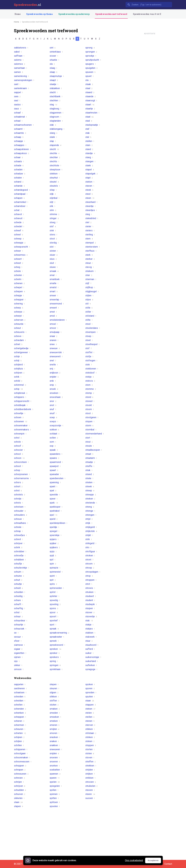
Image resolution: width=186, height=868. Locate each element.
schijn (18, 356)
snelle (54, 365)
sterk (89, 255)
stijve (89, 300)
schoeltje (20, 413)
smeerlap (55, 300)
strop (89, 576)
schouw (19, 519)
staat (89, 117)
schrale (19, 527)
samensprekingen (24, 80)
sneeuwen (56, 749)
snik (53, 381)
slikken (54, 697)
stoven (90, 758)
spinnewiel (56, 572)
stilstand (91, 316)
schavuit (19, 218)
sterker (90, 259)
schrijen (19, 782)
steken (90, 709)
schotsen (20, 507)
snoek (54, 389)
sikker (18, 665)
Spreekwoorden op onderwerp (74, 14)
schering (19, 304)
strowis (90, 588)
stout (89, 442)
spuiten (90, 697)
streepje (91, 495)
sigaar (18, 649)
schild (18, 381)
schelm (19, 279)
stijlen (89, 296)
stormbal (91, 430)
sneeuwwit (56, 356)
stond (89, 397)
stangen (90, 161)
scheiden (20, 697)
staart (90, 105)
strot (89, 584)
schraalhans (21, 523)
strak (89, 470)
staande (90, 96)
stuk (89, 621)
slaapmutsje (57, 76)
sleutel (54, 182)
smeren (54, 725)
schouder (20, 511)
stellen (90, 717)
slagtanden (56, 121)
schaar (18, 157)
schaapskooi (22, 153)
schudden (20, 790)
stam (89, 145)
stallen (90, 141)
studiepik (91, 604)
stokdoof (91, 373)
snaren (54, 340)
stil (88, 304)
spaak (54, 450)
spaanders (56, 454)
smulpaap (56, 332)
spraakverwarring (59, 633)
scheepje (20, 243)
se (16, 633)
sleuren (54, 688)
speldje (54, 527)
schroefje (20, 556)
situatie (54, 60)
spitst (54, 592)
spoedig (55, 600)
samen (18, 72)
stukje (89, 625)
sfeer (18, 641)
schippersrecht (23, 401)
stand (89, 149)
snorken (55, 766)
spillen (54, 790)
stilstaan (91, 733)
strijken (90, 774)
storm (89, 426)
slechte (54, 153)
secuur (18, 637)
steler (89, 226)
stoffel (90, 352)
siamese (19, 645)
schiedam (20, 340)
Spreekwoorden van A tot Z (147, 14)
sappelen (20, 684)
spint (53, 576)
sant (17, 84)
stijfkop (90, 287)
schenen (19, 283)
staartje (90, 109)
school (18, 454)
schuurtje (20, 625)
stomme (91, 389)
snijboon (55, 373)
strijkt (89, 535)
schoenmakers (23, 430)
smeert (54, 308)
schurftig (20, 608)
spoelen (55, 806)
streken (90, 499)
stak (89, 133)
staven (90, 186)
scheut (18, 328)
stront (89, 560)
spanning (55, 482)
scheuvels (20, 332)
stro (88, 547)
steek (89, 190)
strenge (90, 511)
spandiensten (58, 478)
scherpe (19, 312)
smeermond (57, 304)
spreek (54, 641)
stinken (90, 737)
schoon (19, 458)
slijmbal (55, 198)
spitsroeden (57, 588)
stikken (90, 729)
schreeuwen (21, 774)
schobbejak (21, 405)
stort (89, 438)
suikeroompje (93, 657)
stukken (90, 633)
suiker (90, 653)
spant (53, 486)
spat (53, 491)
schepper (20, 300)
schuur (18, 616)
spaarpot (55, 466)
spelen (55, 782)
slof (53, 226)
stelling (90, 235)
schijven (19, 373)
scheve (19, 336)
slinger (54, 218)
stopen (90, 421)
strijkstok (91, 531)
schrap (18, 531)
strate (89, 478)
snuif (53, 413)
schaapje (20, 141)
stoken (90, 741)
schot (18, 491)
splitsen (55, 802)
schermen (20, 725)
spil (53, 560)
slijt (52, 202)
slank (53, 137)
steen (90, 198)
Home (18, 14)
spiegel (54, 531)
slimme (54, 214)
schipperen (21, 749)
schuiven (20, 794)
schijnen (19, 737)
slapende (55, 145)
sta (88, 80)
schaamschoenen (24, 125)
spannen (55, 774)
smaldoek (56, 279)
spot (53, 625)
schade (19, 165)
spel (53, 515)
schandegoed (22, 190)
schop (18, 470)
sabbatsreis (21, 48)
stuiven (90, 790)
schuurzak (20, 629)
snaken (54, 741)
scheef (19, 230)
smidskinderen (58, 320)
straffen (90, 762)
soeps (54, 421)
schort (18, 486)
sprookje (91, 56)
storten (90, 749)
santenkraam (22, 88)
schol (18, 438)
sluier (53, 255)
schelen (19, 275)
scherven (20, 320)
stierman (91, 279)
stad (89, 121)
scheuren (20, 729)
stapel (90, 170)
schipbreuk (21, 393)
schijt (18, 361)
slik (52, 206)
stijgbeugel (92, 291)
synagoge (91, 669)
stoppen (91, 745)
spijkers (55, 547)
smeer (54, 296)
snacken (55, 737)
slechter (55, 157)
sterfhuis (91, 251)
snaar (53, 336)
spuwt (90, 76)
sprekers (55, 657)
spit (53, 580)
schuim (19, 572)
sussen (90, 798)
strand (90, 474)
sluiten (54, 705)
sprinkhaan (56, 669)
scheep (19, 239)
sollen (54, 438)
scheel (18, 235)
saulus (18, 105)
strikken (90, 778)
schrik (18, 547)
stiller (89, 312)
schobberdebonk (24, 409)
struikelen (91, 786)
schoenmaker (22, 426)
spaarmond (56, 462)
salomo (19, 60)
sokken (54, 430)
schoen (19, 417)
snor (53, 401)
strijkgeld (91, 527)
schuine (19, 576)
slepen (54, 684)
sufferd (90, 649)
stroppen (91, 580)
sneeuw (55, 348)
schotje (19, 499)
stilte (89, 320)
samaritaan (21, 68)
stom (89, 385)
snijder (54, 377)
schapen (19, 198)
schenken (20, 713)
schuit (18, 580)
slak (53, 125)
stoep (89, 336)
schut (18, 612)
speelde (55, 495)
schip (18, 389)
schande (19, 186)
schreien (19, 778)
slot (53, 247)
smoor (54, 328)
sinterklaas (56, 52)
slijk (53, 194)
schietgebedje (22, 348)
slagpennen (57, 113)
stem (89, 239)
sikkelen (19, 798)
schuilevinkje (22, 568)
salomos (19, 64)
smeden (55, 713)
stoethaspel (92, 344)
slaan (18, 802)
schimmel (20, 385)
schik (18, 377)
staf (88, 129)
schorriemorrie (22, 478)
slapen (18, 806)
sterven (90, 725)
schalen (19, 178)
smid (53, 316)
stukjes (90, 629)
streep (90, 491)
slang (53, 133)
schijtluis (20, 369)
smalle (54, 283)
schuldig (19, 596)
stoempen (92, 332)
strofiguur (91, 551)
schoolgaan (21, 753)
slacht (54, 92)
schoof (19, 446)
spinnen (55, 794)
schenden (20, 709)
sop (53, 446)
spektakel (56, 511)
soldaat (54, 434)
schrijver (19, 543)
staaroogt (91, 100)
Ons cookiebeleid (134, 860)
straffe (90, 466)
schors (19, 482)
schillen (19, 745)
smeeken (55, 717)
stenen (90, 721)
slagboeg (55, 109)
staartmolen (92, 113)
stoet (89, 340)
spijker (54, 543)
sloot (53, 239)
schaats (19, 161)
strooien (91, 782)
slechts (54, 161)
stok (89, 365)
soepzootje (56, 426)
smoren (54, 733)
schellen (19, 705)
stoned (90, 401)
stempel (91, 243)
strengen (91, 515)
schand (19, 182)
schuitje (19, 584)
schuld (18, 588)
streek (90, 486)
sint (53, 48)
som (53, 442)
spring (54, 661)
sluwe (54, 267)
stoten (90, 753)
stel (88, 222)
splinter (54, 596)
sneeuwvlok (57, 352)
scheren (19, 721)
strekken (91, 766)
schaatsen (20, 692)
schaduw (20, 174)
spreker (55, 653)
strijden (90, 770)
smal (53, 275)
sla (52, 64)
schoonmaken (22, 758)
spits (53, 584)
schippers (20, 397)
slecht (54, 149)
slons (53, 235)
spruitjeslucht (93, 60)
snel (53, 361)
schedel (19, 226)
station (90, 182)
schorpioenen (22, 474)
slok (53, 230)
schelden (20, 701)
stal (88, 137)
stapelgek (91, 174)
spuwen (90, 72)
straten (90, 482)
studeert (91, 596)
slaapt (54, 80)
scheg (18, 267)
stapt (89, 178)
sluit (53, 263)
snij (52, 369)
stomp (90, 393)
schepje (19, 296)
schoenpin (20, 434)
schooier (19, 450)
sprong (90, 48)
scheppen (20, 717)
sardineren (20, 688)
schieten (20, 733)
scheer (19, 251)
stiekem (91, 271)
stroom (90, 564)
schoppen (20, 766)
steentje (91, 206)
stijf (88, 283)
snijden (54, 753)
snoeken (55, 393)
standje (90, 153)
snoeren (55, 762)
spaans (54, 458)
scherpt (19, 316)
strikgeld (91, 543)
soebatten (56, 770)
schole (18, 442)
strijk (89, 523)
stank (89, 165)
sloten (54, 251)
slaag (53, 68)
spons (54, 608)
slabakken (56, 88)
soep (53, 417)
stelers (90, 230)
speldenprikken (58, 523)
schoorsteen (21, 462)
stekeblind (92, 218)
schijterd (19, 365)
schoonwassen (23, 762)
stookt (90, 405)
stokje (90, 377)
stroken (90, 556)
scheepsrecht (22, 247)
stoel (89, 324)
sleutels (55, 186)
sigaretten (20, 653)
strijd (89, 519)
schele (18, 271)
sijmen (18, 657)
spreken (55, 649)
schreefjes (20, 535)
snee (53, 344)
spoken (90, 684)
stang (89, 157)
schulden (20, 592)
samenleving (22, 76)
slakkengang (57, 129)
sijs (17, 661)
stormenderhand (95, 434)
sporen (90, 688)
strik (89, 539)
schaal (18, 121)
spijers (54, 539)
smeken (55, 721)
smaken (55, 709)
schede (19, 222)
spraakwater (57, 637)
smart (54, 291)
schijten (19, 741)
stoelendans (93, 328)
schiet (18, 344)
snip (53, 385)
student (90, 600)
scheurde (20, 324)
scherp (19, 308)
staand (90, 92)
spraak (54, 629)
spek (54, 503)
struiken (90, 592)
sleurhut (55, 178)
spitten (54, 798)
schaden (19, 170)
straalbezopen (94, 450)
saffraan (19, 56)
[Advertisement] (150, 80)
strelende (91, 503)
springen (55, 665)
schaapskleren (22, 149)
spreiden (91, 692)
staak (89, 84)
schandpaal (21, 194)
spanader (55, 474)
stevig (90, 267)
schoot (19, 466)
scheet (19, 263)
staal (89, 88)
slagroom (55, 117)
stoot (89, 413)
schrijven (20, 786)
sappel (19, 92)
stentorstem (93, 247)
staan (90, 701)
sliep (53, 190)
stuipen (90, 608)
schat (18, 210)
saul (17, 100)
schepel (19, 287)
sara (17, 96)
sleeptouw (56, 170)
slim (53, 210)
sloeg (54, 222)
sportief (55, 621)
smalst (54, 287)
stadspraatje (93, 125)
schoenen (20, 421)
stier (89, 275)
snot (53, 405)
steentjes (91, 210)
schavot (19, 214)
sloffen (54, 701)
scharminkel (21, 202)
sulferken (91, 665)
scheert (19, 259)
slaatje (54, 84)
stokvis (90, 381)
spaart (54, 470)
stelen (90, 713)
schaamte (20, 133)
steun (89, 263)
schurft (19, 604)
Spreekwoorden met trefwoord (111, 14)
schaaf (18, 113)
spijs (53, 551)
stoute (90, 446)
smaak (54, 271)
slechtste (55, 165)
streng (90, 507)
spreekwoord (57, 645)
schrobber (20, 551)
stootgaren (92, 417)
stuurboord (92, 645)
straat (89, 454)
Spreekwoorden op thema (39, 14)
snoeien (55, 758)
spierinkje (56, 535)
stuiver (90, 612)
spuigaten (91, 68)
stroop (90, 568)
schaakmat (20, 117)
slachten (55, 100)
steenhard (91, 202)
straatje (90, 462)
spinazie (55, 568)
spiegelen (56, 786)
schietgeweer (22, 352)
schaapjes (20, 145)
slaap (53, 72)
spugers (91, 64)
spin (53, 564)
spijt (53, 556)
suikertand (92, 661)
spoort (54, 616)
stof (88, 348)
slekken (55, 174)
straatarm (91, 458)
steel (89, 194)
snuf (53, 409)
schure (18, 600)
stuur (89, 641)
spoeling (55, 604)
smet (53, 312)
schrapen (20, 770)
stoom (90, 409)
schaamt (19, 129)
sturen (90, 794)
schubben (20, 560)
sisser (54, 56)
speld (54, 519)
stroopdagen (93, 572)
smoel (54, 324)
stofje (89, 356)
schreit (19, 539)
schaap (19, 137)
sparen (55, 778)
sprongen (91, 52)
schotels (19, 495)
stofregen (91, 361)
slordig (54, 243)
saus (18, 109)
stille (89, 308)
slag (53, 105)
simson (19, 669)
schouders (20, 515)
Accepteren (154, 861)
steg (89, 214)
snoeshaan (56, 397)
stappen (91, 705)
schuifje (19, 564)
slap (53, 141)
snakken (55, 745)
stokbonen (92, 369)
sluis (53, 259)
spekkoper (56, 507)
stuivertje (91, 616)
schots (19, 503)
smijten (54, 729)
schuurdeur (21, 621)
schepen (19, 291)
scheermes (21, 255)
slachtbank (56, 96)
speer (54, 499)
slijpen (54, 692)
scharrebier (21, 206)
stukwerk (91, 637)
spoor (54, 612)
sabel (18, 52)
